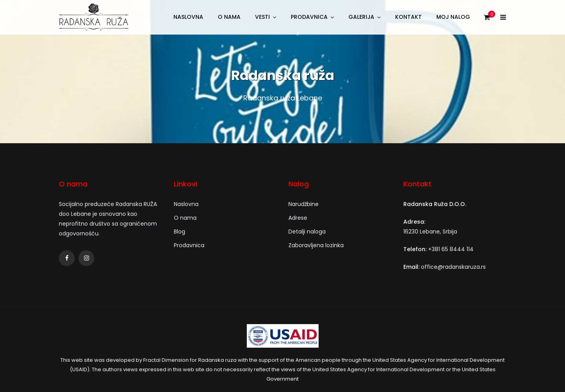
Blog (180, 232)
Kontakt (408, 17)
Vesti (262, 17)
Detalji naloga (307, 232)
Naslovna (188, 17)
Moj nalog (453, 17)
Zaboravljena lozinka (316, 245)
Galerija (361, 17)
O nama (229, 17)
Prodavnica (309, 17)
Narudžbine (303, 204)
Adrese (298, 218)
